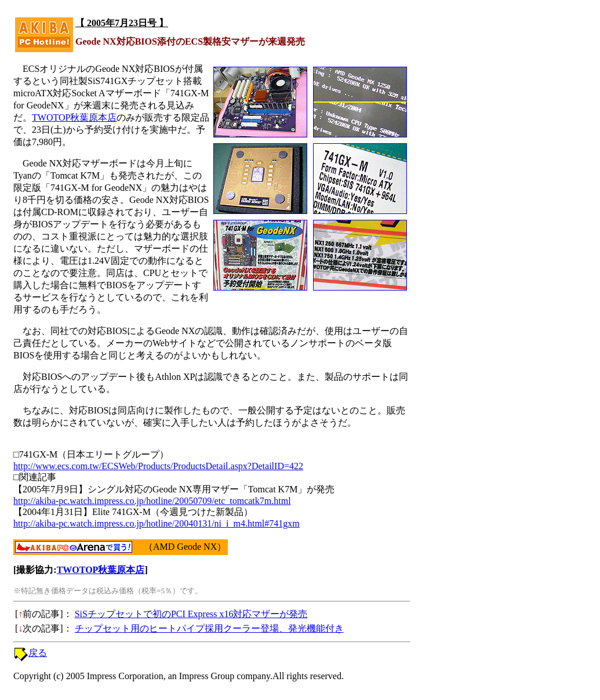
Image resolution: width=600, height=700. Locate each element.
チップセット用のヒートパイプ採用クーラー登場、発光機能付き (209, 628)
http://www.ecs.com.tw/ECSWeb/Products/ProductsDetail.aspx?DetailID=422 (158, 466)
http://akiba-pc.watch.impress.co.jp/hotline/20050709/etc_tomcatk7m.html (152, 501)
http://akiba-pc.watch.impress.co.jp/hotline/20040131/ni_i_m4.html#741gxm (157, 523)
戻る (38, 653)
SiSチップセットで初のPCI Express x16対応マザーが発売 (191, 614)
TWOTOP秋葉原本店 (74, 117)
